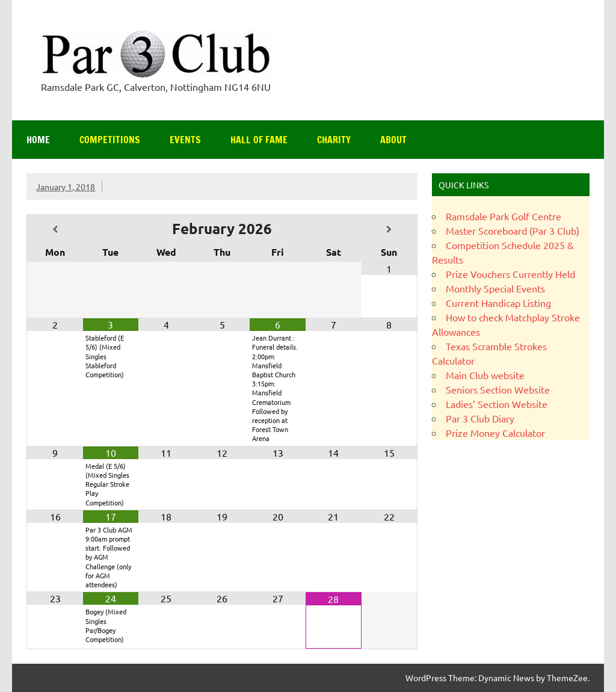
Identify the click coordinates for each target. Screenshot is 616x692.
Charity (334, 140)
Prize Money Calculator (495, 433)
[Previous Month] (55, 230)
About (393, 140)
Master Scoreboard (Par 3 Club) (513, 230)
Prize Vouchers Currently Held (510, 274)
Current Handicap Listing (498, 303)
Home (38, 140)
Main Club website (485, 375)
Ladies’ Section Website (497, 404)
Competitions (110, 140)
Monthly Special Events (495, 288)
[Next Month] (389, 230)
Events (185, 140)
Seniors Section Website (498, 389)
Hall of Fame (259, 140)
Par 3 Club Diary (480, 418)
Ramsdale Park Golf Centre (504, 216)
